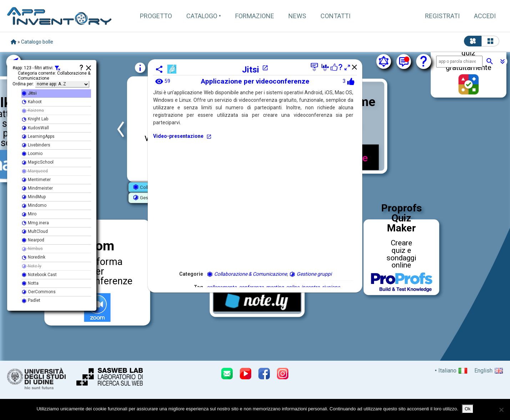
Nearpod (33, 240)
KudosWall (35, 128)
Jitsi (255, 70)
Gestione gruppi (310, 274)
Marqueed (35, 171)
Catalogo (202, 16)
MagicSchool (37, 162)
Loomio (32, 154)
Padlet (31, 301)
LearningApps (38, 137)
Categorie (191, 274)
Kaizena (33, 111)
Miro (29, 214)
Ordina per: (23, 84)
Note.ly (31, 266)
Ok (468, 409)
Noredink (33, 257)
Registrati (442, 16)
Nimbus (32, 249)
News (297, 16)
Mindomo (34, 206)
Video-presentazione (182, 136)
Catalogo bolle (37, 42)
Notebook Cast (39, 275)
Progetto (156, 16)
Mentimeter (36, 180)
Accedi (485, 16)
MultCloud (35, 232)
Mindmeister (37, 188)
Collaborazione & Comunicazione (247, 274)
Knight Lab (35, 119)
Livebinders (36, 145)
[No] (501, 410)
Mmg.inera (35, 223)
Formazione (255, 16)
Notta (30, 283)
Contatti (335, 16)
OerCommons (39, 292)
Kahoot (32, 102)
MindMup (34, 197)
